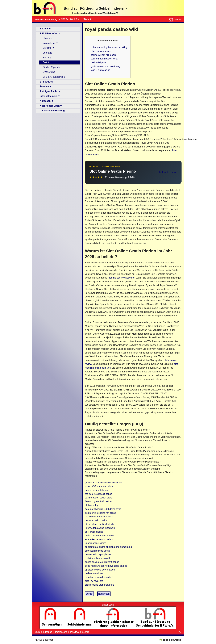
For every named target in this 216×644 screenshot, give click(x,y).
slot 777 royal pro (94, 581)
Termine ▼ (46, 86)
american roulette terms (97, 551)
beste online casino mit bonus (101, 513)
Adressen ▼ (47, 101)
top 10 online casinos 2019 (99, 517)
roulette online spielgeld (97, 558)
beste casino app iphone (98, 554)
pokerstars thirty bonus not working (109, 47)
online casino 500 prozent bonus (102, 562)
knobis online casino (96, 543)
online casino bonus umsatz (99, 536)
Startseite (45, 29)
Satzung (47, 58)
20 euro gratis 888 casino (98, 501)
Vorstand (47, 53)
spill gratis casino (94, 532)
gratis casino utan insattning (105, 66)
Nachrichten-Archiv (51, 106)
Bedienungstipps (44, 632)
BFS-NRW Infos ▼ (72, 19)
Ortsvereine (49, 72)
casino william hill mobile (104, 55)
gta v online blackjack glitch (99, 524)
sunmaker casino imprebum (99, 539)
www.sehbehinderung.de (47, 19)
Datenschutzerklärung (52, 111)
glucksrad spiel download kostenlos (103, 483)
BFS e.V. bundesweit (54, 77)
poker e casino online (96, 520)
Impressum (61, 632)
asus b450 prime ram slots (99, 486)
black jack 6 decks (167, 172)
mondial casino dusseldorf (122, 278)
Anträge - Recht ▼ (50, 91)
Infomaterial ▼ (50, 43)
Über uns (48, 38)
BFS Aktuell (46, 82)
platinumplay (92, 505)
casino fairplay (98, 62)
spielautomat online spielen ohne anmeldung (108, 547)
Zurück (89, 594)
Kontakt (177, 20)
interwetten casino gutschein (100, 528)
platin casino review (101, 51)
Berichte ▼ (49, 48)
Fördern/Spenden (52, 67)
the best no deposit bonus (98, 494)
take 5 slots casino (100, 70)
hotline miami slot (94, 573)
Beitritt (88, 19)
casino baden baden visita (104, 59)
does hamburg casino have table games (106, 566)
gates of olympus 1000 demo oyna (103, 509)
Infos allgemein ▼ (50, 96)
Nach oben (104, 594)
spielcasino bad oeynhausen (100, 570)
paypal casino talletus (96, 490)
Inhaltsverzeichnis (80, 632)
